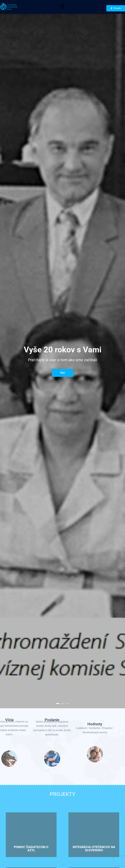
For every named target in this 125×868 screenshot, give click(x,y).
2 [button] (62, 704)
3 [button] (67, 704)
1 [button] (58, 704)
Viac (63, 373)
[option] (62, 361)
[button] (62, 7)
